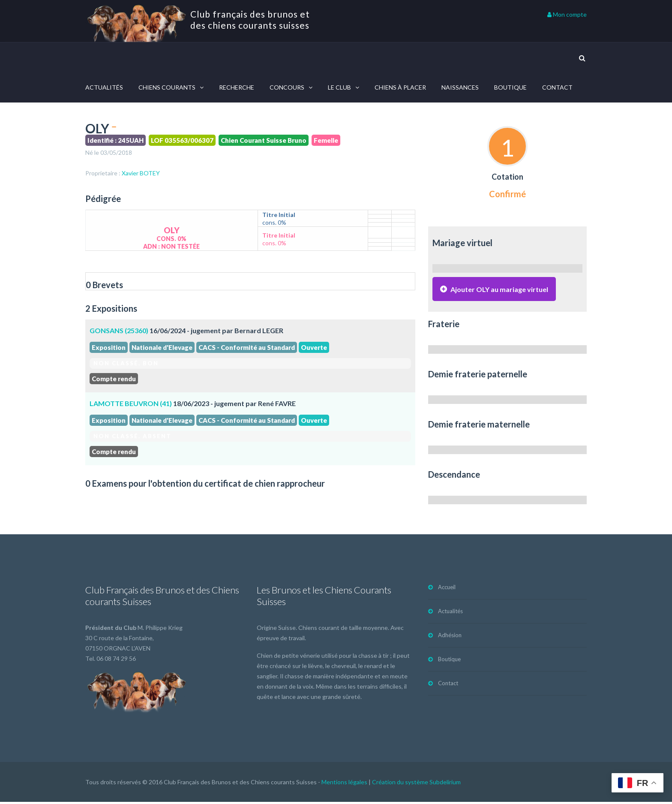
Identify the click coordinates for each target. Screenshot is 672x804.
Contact (557, 87)
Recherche (237, 87)
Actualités (104, 87)
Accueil (447, 589)
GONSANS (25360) (119, 330)
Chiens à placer (400, 87)
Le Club (339, 87)
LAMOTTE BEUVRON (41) (131, 403)
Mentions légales (344, 784)
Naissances (460, 87)
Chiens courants (167, 87)
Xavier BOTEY (141, 173)
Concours (287, 87)
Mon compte (567, 14)
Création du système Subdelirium (416, 784)
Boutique (510, 87)
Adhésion (450, 637)
